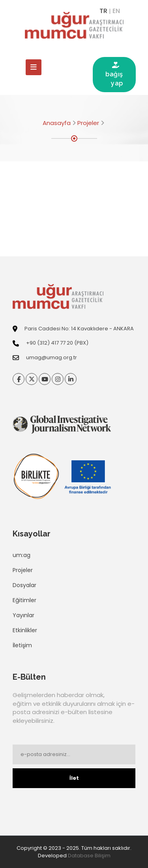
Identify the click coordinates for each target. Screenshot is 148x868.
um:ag (22, 555)
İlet (74, 778)
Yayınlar (23, 615)
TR (103, 11)
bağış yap (114, 74)
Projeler (88, 123)
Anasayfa (57, 123)
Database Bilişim (89, 856)
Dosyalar (24, 585)
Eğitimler (24, 600)
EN (116, 11)
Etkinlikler (25, 630)
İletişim (22, 645)
